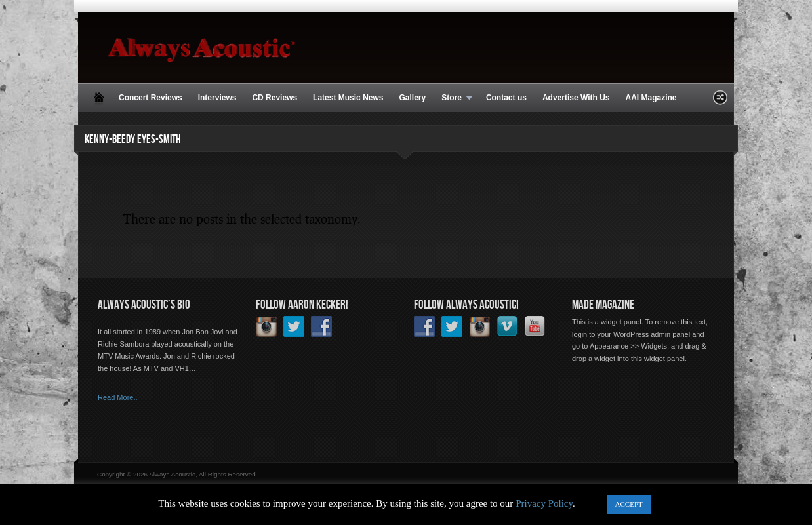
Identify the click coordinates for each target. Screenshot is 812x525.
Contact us (506, 98)
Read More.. (118, 397)
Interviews (217, 98)
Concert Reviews (151, 98)
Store (453, 98)
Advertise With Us (576, 98)
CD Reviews (274, 98)
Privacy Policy (544, 503)
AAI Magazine (651, 98)
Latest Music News (348, 98)
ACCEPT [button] (629, 504)
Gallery (412, 98)
